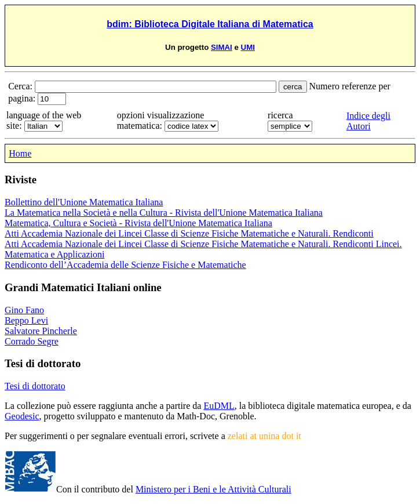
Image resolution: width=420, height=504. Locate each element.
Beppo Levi (26, 320)
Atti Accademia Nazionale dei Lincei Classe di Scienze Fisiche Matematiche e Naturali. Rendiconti (189, 233)
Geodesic (22, 416)
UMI (248, 47)
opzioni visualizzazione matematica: (161, 120)
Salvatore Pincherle (41, 331)
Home (20, 153)
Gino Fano (24, 310)
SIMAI (222, 47)
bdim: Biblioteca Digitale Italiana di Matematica (210, 24)
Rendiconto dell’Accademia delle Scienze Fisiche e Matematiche (125, 265)
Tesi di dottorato (35, 386)
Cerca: (21, 86)
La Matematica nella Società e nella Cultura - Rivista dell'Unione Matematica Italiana (164, 213)
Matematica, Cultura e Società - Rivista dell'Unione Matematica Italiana (138, 223)
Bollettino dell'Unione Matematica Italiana (84, 202)
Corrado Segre (32, 341)
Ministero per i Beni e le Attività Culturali (213, 489)
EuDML (219, 406)
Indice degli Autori (368, 121)
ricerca (280, 115)
